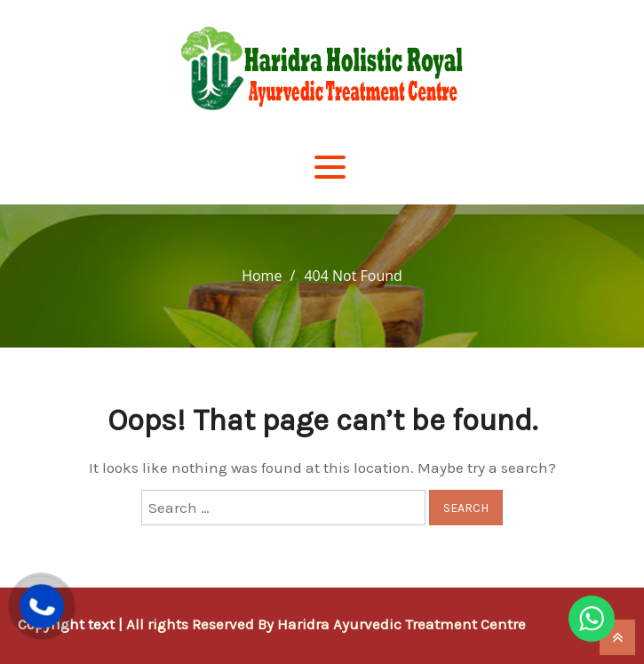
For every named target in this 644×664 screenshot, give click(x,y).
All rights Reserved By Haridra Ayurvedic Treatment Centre (326, 624)
